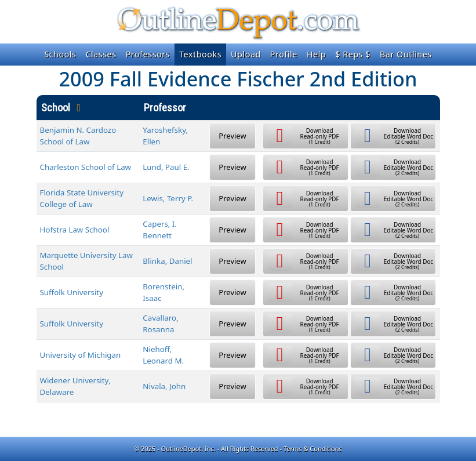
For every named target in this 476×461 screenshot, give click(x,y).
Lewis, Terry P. (168, 198)
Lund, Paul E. (166, 167)
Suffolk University (72, 292)
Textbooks (200, 54)
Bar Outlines (406, 54)
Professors (148, 54)
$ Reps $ (353, 54)
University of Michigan (81, 355)
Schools (60, 54)
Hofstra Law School (75, 230)
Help (316, 54)
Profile (284, 54)
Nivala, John (164, 386)
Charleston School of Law (86, 167)
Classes (101, 54)
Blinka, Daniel (167, 261)
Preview (232, 136)
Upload (246, 54)
